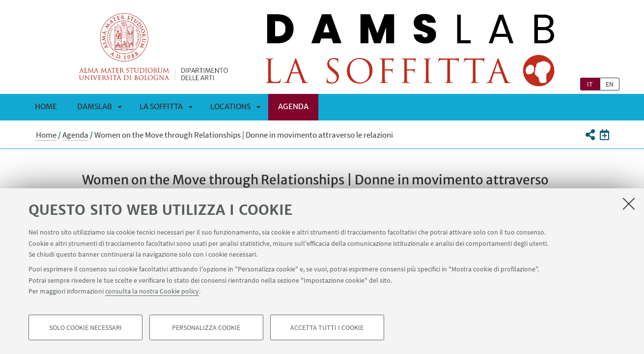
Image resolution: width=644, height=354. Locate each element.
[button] (590, 135)
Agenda (293, 106)
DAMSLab (95, 106)
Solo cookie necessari (85, 327)
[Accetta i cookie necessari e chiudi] (629, 204)
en (610, 84)
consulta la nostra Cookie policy (152, 291)
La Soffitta (161, 106)
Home (46, 106)
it (590, 84)
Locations (230, 106)
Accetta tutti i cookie (327, 327)
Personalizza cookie (206, 327)
